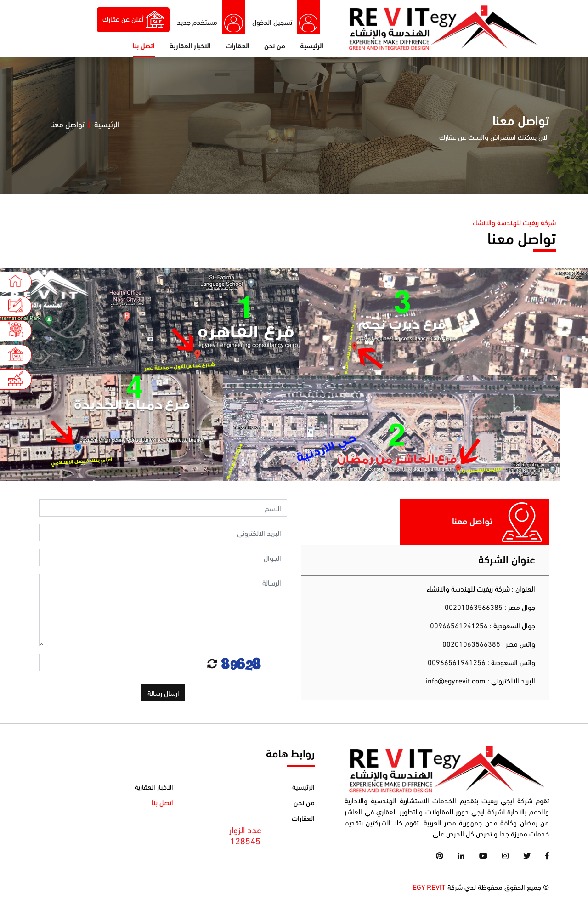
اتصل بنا (144, 45)
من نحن (275, 45)
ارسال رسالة (163, 692)
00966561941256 (459, 625)
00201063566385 (475, 606)
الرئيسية (312, 45)
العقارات (237, 45)
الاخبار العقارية (190, 45)
